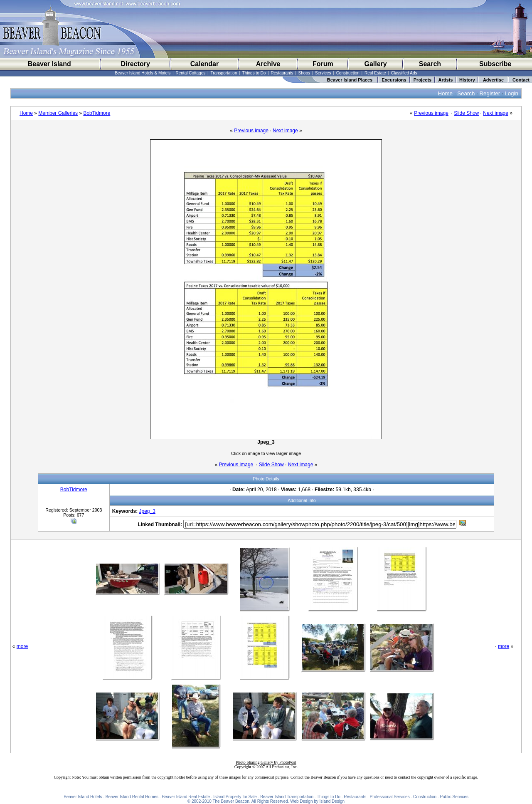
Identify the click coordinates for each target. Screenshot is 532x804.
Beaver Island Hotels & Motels (143, 73)
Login (511, 93)
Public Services (454, 797)
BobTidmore (97, 113)
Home (445, 93)
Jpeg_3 (147, 511)
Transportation (224, 73)
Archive (268, 64)
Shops (304, 73)
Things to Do (254, 73)
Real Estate (375, 73)
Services (323, 73)
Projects (422, 80)
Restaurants (282, 73)
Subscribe (495, 64)
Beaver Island (49, 64)
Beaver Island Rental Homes (132, 797)
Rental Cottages (191, 73)
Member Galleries (58, 113)
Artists (446, 80)
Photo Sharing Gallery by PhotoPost (266, 762)
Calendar (204, 64)
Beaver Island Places (350, 80)
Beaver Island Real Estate (186, 797)
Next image (496, 113)
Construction (348, 73)
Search (430, 64)
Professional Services (390, 797)
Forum (323, 64)
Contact (521, 80)
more (22, 646)
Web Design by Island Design (317, 801)
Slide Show (466, 113)
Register (490, 93)
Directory (135, 64)
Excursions (394, 80)
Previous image (431, 113)
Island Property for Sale (235, 797)
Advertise (493, 80)
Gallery (375, 64)
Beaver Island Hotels (83, 797)
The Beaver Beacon (231, 801)
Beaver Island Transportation (287, 797)
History (467, 80)
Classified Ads (404, 73)
